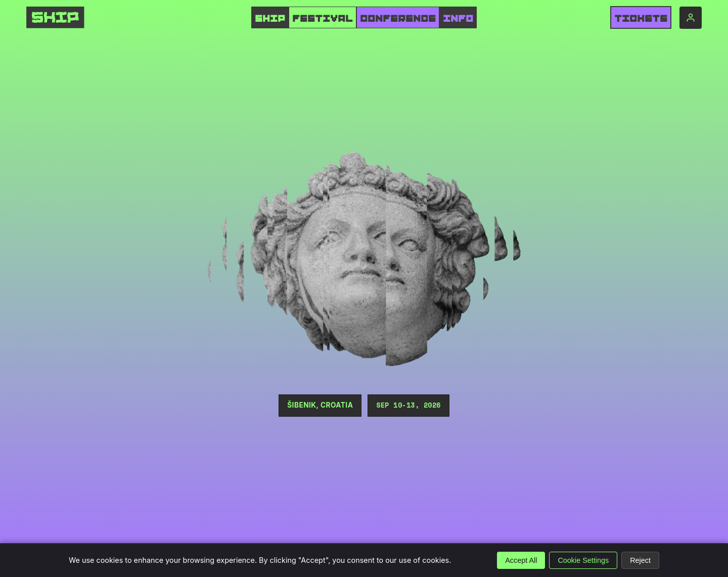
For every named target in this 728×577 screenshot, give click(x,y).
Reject (640, 560)
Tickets (641, 19)
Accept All (521, 560)
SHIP (270, 19)
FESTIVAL (323, 19)
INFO (458, 19)
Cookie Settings (583, 560)
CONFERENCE (398, 19)
